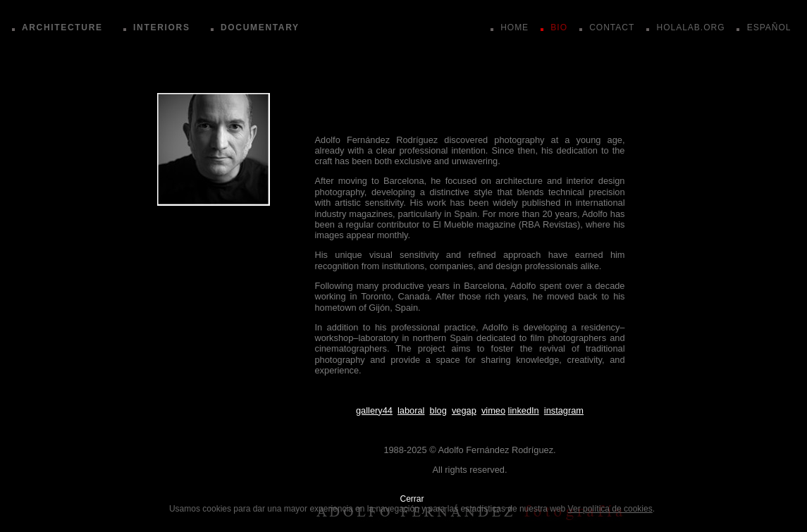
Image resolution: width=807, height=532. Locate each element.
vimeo (493, 410)
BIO (559, 27)
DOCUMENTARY (260, 27)
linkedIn (524, 410)
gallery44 (374, 410)
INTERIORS (161, 27)
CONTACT (612, 27)
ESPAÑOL (769, 27)
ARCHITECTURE (62, 27)
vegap (464, 410)
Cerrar (412, 499)
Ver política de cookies (610, 509)
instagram (564, 410)
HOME (515, 27)
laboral (411, 410)
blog (438, 410)
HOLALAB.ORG (690, 27)
